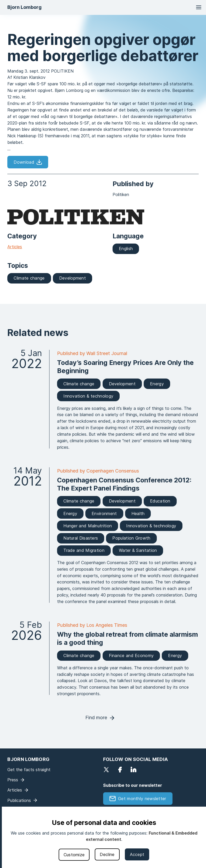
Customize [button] (74, 855)
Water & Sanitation (138, 550)
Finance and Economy (131, 656)
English (126, 249)
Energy (157, 384)
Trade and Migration (84, 550)
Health (138, 513)
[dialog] (104, 837)
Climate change (29, 278)
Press (13, 780)
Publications (19, 800)
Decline (107, 854)
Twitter (106, 770)
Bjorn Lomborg (24, 7)
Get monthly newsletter (142, 799)
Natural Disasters (81, 538)
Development (73, 278)
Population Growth (131, 538)
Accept (137, 854)
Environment (104, 513)
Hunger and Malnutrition (88, 526)
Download (24, 162)
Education (160, 501)
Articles (15, 247)
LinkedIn (133, 770)
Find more (96, 718)
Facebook (120, 770)
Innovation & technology (88, 396)
